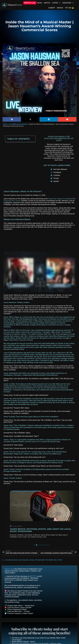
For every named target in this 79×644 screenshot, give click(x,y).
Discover (68, 3)
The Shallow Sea (51, 560)
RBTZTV (33, 576)
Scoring (32, 560)
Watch (47, 3)
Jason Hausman (24, 560)
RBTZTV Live (30, 3)
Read (40, 3)
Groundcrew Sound (11, 560)
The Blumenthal (40, 560)
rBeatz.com (9, 569)
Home (5, 124)
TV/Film (60, 560)
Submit (52, 8)
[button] (12, 119)
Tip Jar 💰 (69, 8)
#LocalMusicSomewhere (18, 124)
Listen (56, 3)
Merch (60, 8)
